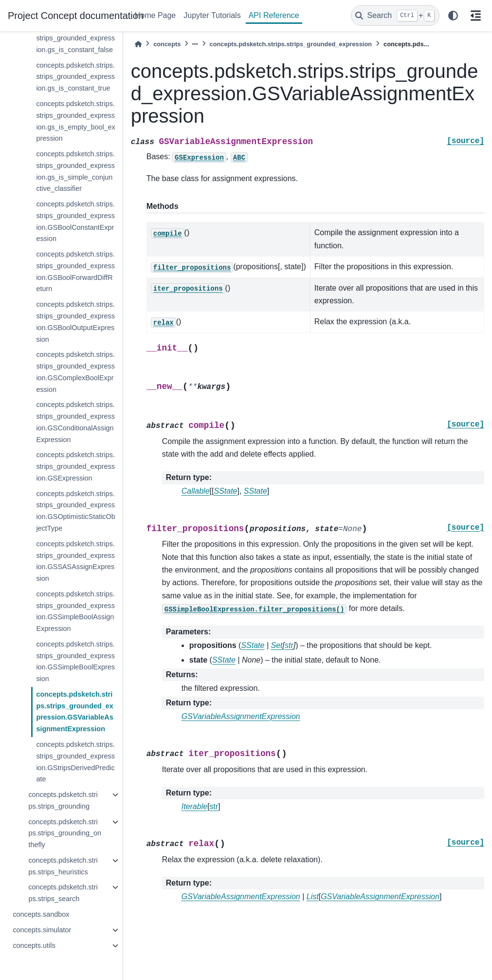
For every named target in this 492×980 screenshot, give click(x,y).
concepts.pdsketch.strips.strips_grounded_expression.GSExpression (75, 466)
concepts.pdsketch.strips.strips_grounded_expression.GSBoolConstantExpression (75, 221)
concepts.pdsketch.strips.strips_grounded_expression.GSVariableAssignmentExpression (74, 712)
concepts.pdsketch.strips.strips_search (63, 893)
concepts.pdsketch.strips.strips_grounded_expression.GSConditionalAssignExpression (75, 422)
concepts (167, 44)
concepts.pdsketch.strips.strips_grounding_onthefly (65, 833)
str (214, 806)
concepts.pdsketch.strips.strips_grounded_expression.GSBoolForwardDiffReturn (75, 271)
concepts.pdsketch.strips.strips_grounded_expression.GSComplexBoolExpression (75, 372)
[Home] (138, 44)
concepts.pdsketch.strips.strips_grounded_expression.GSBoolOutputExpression (75, 322)
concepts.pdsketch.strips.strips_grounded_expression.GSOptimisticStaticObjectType (75, 511)
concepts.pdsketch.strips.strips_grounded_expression (291, 44)
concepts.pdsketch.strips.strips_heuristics (63, 866)
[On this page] (475, 16)
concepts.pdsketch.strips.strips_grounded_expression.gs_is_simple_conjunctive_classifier (75, 171)
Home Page (155, 15)
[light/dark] (453, 16)
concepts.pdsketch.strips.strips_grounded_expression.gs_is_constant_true (75, 77)
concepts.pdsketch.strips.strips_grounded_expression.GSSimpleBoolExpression (75, 661)
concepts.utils (34, 945)
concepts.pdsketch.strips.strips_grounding (63, 800)
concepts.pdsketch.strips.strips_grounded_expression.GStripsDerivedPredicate (75, 762)
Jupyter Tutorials (212, 15)
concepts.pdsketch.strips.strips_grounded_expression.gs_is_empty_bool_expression (75, 121)
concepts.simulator (42, 930)
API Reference (274, 15)
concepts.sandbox (41, 914)
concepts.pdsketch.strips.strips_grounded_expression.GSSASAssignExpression (75, 561)
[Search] (395, 16)
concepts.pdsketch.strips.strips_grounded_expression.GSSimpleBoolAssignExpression (75, 611)
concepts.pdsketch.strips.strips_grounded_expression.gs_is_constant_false (75, 38)
